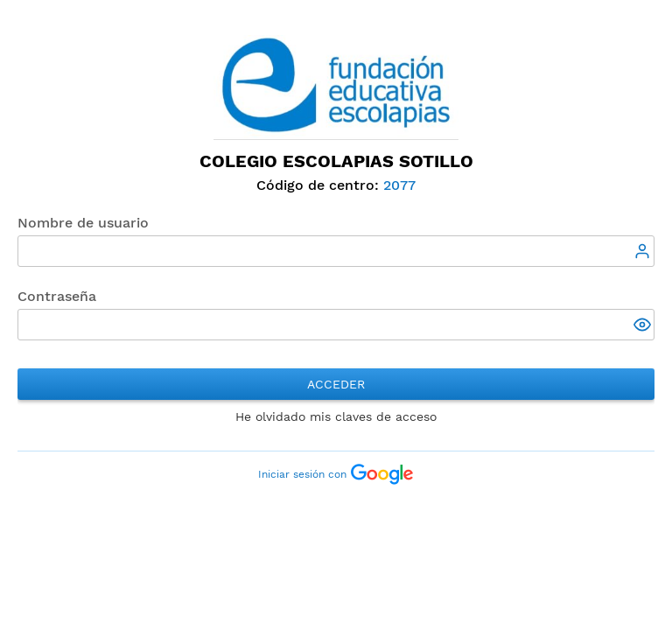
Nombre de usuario (83, 223)
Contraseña (57, 296)
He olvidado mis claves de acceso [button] (336, 416)
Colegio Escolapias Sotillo (336, 161)
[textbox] (336, 251)
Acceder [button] (336, 384)
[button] (644, 326)
